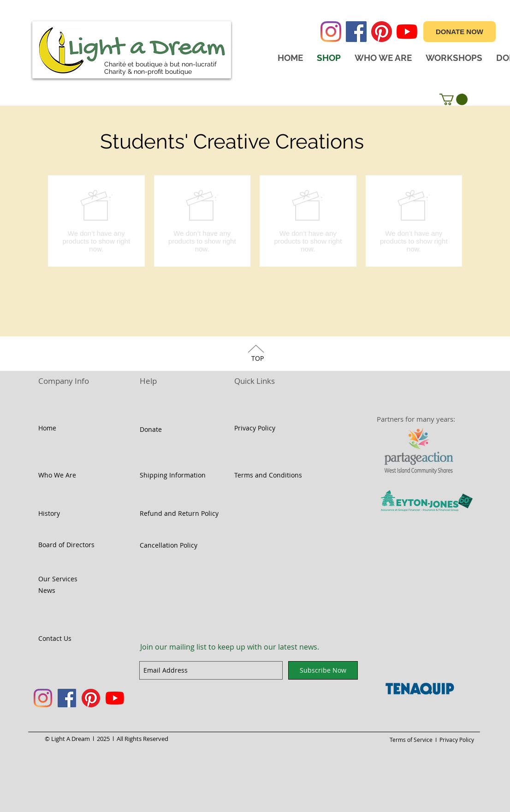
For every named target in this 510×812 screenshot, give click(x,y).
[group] (255, 221)
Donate (151, 429)
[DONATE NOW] (460, 32)
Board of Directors (66, 545)
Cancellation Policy (169, 545)
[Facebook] (356, 32)
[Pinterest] (382, 32)
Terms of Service (412, 740)
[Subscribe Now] (323, 670)
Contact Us (55, 638)
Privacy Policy (255, 428)
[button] (454, 99)
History (49, 513)
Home (47, 428)
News (47, 590)
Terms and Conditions (268, 475)
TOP (258, 358)
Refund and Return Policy (179, 513)
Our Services (58, 579)
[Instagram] (331, 32)
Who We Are (57, 475)
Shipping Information (173, 475)
